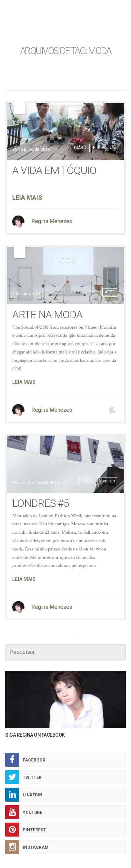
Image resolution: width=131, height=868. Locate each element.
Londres (107, 481)
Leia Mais (27, 198)
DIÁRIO (81, 148)
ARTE (110, 292)
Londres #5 (41, 503)
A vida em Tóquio (54, 170)
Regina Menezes (52, 221)
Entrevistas (104, 148)
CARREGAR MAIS (103, 637)
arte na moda (47, 315)
